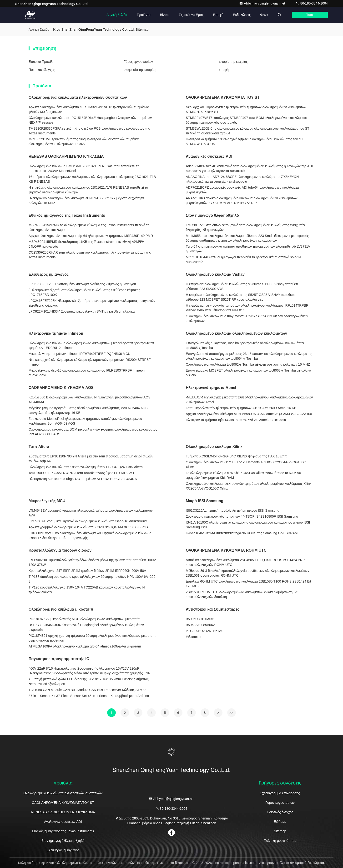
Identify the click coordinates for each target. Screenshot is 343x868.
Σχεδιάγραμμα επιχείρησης (280, 793)
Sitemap (280, 831)
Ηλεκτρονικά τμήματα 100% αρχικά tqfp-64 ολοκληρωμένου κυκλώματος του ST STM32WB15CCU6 (245, 142)
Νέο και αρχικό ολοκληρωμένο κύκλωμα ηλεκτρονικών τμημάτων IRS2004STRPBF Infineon (90, 362)
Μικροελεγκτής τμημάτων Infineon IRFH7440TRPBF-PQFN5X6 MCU (79, 354)
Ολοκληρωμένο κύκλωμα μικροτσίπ (61, 609)
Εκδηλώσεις (242, 15)
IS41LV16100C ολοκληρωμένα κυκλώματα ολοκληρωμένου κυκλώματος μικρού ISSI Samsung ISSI (248, 525)
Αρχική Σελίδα (117, 15)
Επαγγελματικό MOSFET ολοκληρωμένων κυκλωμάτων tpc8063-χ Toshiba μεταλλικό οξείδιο (248, 373)
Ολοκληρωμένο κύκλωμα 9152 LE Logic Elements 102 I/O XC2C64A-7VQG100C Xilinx (246, 465)
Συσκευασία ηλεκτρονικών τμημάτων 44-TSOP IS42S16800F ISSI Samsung (242, 516)
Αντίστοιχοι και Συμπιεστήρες (212, 609)
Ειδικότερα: (194, 637)
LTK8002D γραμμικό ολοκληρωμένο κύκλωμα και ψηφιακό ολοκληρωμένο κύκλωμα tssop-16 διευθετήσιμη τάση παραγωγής (90, 535)
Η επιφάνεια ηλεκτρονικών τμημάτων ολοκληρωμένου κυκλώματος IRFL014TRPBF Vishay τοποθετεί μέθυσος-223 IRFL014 (247, 308)
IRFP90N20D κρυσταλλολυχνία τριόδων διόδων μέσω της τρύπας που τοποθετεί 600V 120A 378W (92, 562)
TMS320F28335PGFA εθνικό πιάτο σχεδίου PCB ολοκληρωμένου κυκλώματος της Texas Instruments (89, 131)
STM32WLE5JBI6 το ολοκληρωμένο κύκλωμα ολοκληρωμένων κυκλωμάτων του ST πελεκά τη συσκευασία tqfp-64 (247, 131)
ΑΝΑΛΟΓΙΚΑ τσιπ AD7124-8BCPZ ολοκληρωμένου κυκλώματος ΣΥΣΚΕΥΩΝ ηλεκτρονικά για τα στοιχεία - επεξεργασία (242, 179)
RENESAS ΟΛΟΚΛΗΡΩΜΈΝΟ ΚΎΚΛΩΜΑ (66, 156)
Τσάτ (310, 15)
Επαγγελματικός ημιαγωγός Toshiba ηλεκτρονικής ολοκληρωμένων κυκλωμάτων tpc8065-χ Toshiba (245, 345)
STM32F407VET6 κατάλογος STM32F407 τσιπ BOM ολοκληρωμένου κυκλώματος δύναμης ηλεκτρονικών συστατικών (247, 120)
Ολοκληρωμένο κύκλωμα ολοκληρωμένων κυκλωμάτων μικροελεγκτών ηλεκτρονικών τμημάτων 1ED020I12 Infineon (91, 345)
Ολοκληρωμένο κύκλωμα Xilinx (214, 447)
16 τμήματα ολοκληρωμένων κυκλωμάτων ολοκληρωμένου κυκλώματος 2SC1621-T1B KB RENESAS (92, 179)
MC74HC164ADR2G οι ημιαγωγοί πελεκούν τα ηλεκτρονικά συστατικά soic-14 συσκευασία (243, 260)
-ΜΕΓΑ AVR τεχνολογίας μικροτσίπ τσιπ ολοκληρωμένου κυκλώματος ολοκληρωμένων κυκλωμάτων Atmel (249, 400)
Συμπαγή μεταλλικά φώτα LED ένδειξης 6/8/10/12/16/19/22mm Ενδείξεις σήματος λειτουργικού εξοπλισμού (89, 682)
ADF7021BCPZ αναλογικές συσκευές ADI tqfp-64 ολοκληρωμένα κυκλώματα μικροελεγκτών (242, 190)
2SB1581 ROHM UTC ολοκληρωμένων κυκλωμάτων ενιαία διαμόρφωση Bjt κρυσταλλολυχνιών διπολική (242, 594)
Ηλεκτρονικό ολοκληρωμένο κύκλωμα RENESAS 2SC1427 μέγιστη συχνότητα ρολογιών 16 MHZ (86, 201)
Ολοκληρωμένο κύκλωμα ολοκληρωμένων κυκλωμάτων (237, 333)
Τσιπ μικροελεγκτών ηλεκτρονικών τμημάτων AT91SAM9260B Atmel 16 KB (241, 408)
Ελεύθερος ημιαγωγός (49, 274)
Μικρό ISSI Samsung (205, 501)
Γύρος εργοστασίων (139, 62)
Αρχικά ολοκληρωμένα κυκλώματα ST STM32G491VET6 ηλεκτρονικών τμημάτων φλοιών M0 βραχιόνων (89, 109)
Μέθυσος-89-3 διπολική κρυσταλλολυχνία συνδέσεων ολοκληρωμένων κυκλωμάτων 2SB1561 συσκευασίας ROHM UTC (247, 573)
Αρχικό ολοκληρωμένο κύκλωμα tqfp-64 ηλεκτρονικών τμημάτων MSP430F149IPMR (91, 236)
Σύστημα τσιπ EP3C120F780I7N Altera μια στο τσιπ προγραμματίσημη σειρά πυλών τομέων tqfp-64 (91, 459)
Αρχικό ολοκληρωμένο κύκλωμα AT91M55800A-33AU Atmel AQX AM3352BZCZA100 (249, 414)
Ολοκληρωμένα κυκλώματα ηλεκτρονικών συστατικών (78, 97)
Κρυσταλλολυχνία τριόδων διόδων (60, 550)
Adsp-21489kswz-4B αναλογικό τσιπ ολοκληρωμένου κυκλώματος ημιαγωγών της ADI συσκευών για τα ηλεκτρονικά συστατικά (249, 168)
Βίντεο (165, 15)
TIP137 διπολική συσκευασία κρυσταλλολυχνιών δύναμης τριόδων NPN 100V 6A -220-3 (93, 579)
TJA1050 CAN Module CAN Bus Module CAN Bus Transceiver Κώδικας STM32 (87, 690)
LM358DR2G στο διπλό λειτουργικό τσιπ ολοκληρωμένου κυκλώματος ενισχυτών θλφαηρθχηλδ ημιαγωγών (245, 227)
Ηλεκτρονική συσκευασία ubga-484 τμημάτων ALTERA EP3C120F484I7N (83, 479)
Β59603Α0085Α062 (200, 625)
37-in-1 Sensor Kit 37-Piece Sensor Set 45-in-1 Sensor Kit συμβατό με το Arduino (89, 696)
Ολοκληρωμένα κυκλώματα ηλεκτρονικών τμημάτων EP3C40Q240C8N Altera (86, 467)
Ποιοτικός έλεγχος (42, 70)
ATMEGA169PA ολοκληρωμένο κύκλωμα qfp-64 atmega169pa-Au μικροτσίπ (85, 646)
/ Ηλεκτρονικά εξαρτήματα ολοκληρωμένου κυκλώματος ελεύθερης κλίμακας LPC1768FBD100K (84, 292)
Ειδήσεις (280, 822)
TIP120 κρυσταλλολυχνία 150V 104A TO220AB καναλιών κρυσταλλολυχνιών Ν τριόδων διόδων (87, 590)
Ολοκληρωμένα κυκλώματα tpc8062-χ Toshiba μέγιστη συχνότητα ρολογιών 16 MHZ (248, 364)
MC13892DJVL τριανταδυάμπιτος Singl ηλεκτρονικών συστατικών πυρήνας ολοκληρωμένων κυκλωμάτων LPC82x (84, 142)
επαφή (218, 15)
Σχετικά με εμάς (191, 15)
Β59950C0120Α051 (200, 619)
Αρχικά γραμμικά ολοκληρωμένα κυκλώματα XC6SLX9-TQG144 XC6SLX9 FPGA (89, 527)
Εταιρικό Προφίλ (41, 62)
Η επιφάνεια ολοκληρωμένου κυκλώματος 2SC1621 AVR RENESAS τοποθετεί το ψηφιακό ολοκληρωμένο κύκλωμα (88, 190)
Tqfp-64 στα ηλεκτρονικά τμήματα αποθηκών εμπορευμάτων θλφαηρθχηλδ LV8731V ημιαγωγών (248, 249)
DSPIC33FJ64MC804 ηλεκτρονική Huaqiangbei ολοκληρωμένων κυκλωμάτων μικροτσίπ (86, 627)
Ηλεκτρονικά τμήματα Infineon (56, 333)
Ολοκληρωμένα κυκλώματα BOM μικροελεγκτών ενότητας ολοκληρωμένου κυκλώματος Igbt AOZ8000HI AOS (93, 432)
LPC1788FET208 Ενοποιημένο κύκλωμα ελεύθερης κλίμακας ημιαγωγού (82, 284)
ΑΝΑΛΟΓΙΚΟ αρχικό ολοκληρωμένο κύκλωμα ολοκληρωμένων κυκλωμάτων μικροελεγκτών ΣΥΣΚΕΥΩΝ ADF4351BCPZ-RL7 (242, 201)
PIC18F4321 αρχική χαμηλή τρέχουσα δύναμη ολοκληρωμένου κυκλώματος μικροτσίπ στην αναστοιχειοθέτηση (92, 638)
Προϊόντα (144, 15)
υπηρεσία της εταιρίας (140, 70)
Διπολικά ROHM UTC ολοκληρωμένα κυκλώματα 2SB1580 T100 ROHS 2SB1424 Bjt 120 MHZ (248, 584)
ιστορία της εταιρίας (233, 62)
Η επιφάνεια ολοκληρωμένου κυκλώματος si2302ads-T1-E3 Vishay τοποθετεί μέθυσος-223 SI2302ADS (242, 286)
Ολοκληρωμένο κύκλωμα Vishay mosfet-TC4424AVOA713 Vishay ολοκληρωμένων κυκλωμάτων (247, 319)
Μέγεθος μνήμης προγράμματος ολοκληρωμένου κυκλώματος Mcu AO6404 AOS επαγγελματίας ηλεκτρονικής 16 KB (88, 410)
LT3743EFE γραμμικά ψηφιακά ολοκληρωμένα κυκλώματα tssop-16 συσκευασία (88, 521)
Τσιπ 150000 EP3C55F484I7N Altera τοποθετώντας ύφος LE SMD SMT (82, 473)
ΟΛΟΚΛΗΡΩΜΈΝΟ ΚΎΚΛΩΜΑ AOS (61, 388)
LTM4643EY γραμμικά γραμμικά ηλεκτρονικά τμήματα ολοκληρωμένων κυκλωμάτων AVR (91, 513)
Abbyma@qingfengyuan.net (263, 3)
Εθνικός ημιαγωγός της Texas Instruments (67, 215)
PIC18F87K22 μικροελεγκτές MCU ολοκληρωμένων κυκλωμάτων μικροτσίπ (84, 619)
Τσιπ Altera (39, 447)
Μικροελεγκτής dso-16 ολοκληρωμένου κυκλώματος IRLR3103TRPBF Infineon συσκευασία (87, 373)
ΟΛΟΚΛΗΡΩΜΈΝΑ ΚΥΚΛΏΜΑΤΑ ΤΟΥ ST (223, 97)
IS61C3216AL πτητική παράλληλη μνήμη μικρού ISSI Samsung (232, 510)
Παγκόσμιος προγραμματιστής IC (59, 659)
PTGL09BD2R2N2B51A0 (204, 631)
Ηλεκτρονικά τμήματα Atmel (211, 388)
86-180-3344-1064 (312, 3)
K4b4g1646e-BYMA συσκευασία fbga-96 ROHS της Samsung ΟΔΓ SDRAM (242, 533)
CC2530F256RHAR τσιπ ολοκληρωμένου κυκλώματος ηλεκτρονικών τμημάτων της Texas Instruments (90, 255)
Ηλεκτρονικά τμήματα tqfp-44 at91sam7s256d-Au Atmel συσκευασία (236, 420)
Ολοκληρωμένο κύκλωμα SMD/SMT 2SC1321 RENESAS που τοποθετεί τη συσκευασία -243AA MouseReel (84, 168)
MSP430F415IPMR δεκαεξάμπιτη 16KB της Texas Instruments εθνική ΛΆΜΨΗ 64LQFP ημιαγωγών (86, 244)
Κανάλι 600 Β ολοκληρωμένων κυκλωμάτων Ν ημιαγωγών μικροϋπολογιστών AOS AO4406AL (90, 400)
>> (231, 713)
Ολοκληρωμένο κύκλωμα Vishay (215, 274)
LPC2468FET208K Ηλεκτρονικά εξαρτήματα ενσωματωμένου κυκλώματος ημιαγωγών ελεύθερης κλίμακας (92, 303)
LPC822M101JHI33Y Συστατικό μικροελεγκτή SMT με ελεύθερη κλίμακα (82, 311)
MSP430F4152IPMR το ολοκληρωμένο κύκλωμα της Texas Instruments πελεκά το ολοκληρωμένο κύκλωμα (89, 227)
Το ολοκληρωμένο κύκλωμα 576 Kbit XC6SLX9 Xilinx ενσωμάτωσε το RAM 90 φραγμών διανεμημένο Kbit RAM (243, 475)
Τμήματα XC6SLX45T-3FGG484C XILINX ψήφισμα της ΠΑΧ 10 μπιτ (236, 456)
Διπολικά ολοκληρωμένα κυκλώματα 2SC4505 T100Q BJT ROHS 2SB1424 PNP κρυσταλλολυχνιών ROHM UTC (245, 562)
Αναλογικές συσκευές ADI (209, 156)
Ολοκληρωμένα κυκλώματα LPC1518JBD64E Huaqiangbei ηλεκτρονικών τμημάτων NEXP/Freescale (90, 120)
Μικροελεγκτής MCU (47, 501)
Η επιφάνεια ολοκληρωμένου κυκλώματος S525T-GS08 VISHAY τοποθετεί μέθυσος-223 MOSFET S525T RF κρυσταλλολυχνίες (240, 297)
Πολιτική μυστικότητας (280, 841)
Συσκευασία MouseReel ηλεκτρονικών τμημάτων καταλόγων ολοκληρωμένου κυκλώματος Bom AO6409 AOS (85, 421)
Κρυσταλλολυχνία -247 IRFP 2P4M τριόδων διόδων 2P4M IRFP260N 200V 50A (87, 571)
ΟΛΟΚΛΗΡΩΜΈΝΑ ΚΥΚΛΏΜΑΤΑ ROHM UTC (226, 550)
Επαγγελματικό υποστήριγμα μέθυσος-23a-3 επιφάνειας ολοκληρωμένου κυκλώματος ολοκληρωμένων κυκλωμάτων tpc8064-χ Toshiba (249, 356)
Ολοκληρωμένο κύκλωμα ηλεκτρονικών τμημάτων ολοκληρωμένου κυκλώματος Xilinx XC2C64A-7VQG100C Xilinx (249, 486)
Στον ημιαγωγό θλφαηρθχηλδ (212, 215)
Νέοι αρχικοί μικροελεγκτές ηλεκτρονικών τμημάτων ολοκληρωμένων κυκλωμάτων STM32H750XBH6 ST (246, 109)
